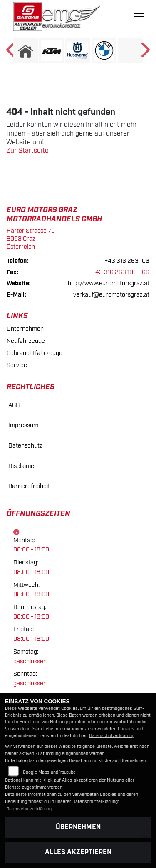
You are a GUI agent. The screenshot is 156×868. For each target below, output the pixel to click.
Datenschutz (25, 446)
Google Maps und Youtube (49, 772)
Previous (11, 53)
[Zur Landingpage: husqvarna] (78, 50)
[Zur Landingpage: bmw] (104, 50)
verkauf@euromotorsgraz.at (111, 295)
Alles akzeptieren (78, 852)
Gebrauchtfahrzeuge (35, 353)
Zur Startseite (27, 151)
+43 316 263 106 (127, 261)
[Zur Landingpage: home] (25, 50)
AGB (14, 405)
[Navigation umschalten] (139, 17)
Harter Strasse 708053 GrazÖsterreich (31, 239)
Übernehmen (78, 827)
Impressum (23, 425)
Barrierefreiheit (29, 486)
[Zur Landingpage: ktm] (52, 50)
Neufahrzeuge (26, 341)
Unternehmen (25, 329)
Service (17, 365)
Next (145, 53)
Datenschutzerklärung (112, 736)
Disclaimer (22, 466)
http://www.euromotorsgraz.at (109, 283)
